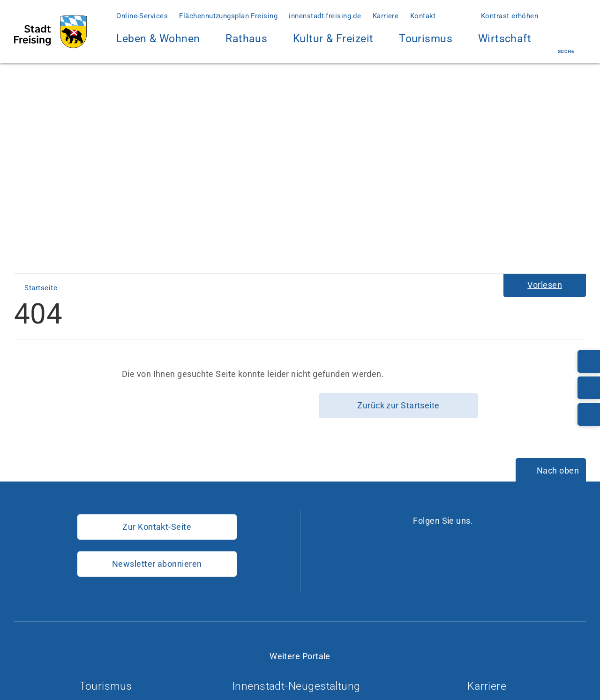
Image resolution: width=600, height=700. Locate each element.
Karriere (386, 16)
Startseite (42, 288)
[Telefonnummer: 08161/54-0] (589, 361)
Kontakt (423, 16)
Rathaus (246, 44)
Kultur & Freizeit (333, 44)
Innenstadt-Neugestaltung (300, 686)
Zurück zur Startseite (398, 405)
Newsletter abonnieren (157, 564)
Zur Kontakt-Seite (157, 527)
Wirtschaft (505, 44)
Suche (566, 43)
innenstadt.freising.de (325, 16)
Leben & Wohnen (158, 44)
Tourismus (426, 39)
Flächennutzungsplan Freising (228, 16)
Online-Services (142, 16)
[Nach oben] (551, 471)
